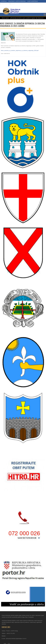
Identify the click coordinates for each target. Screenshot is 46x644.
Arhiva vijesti (5, 4)
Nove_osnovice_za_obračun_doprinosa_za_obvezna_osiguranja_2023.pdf (20, 50)
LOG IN (13, 4)
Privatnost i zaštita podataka (17, 1)
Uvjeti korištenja (33, 1)
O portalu (4, 1)
